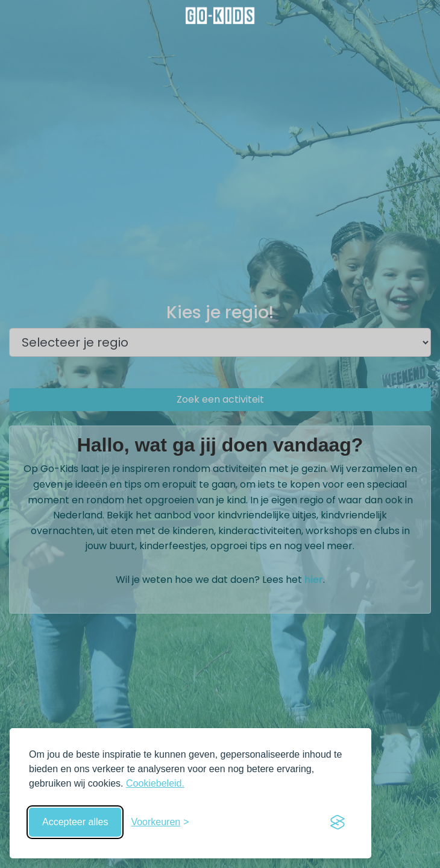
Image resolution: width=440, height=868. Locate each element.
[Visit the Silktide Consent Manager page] (338, 822)
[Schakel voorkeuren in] (160, 822)
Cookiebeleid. (155, 783)
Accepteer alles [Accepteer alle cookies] (75, 822)
